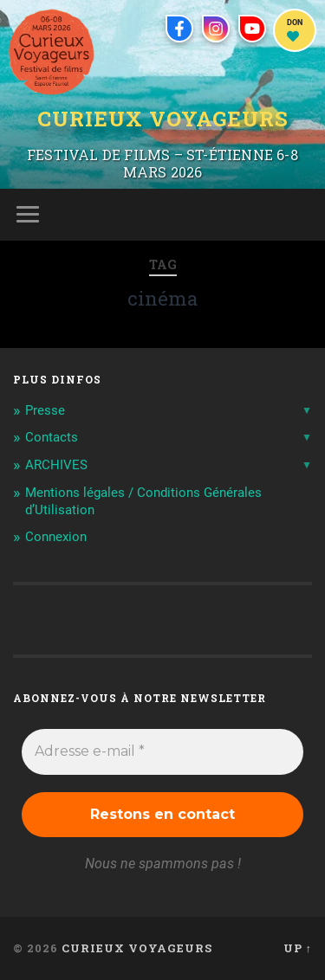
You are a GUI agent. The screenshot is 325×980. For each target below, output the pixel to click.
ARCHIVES (56, 465)
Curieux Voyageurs (163, 119)
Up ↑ (298, 948)
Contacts (52, 437)
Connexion (56, 537)
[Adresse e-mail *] (162, 751)
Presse (45, 410)
